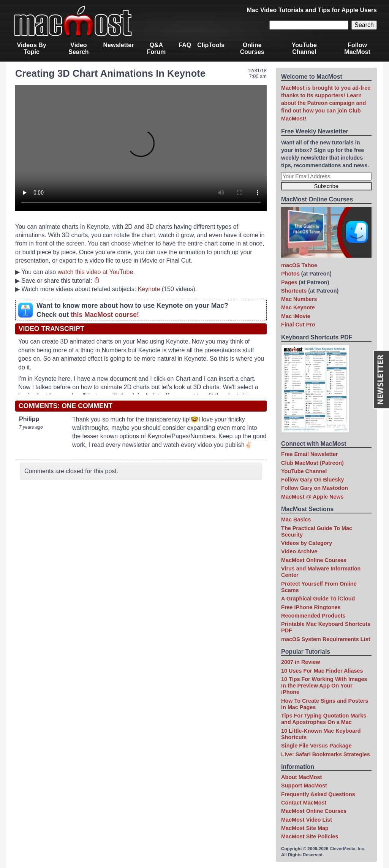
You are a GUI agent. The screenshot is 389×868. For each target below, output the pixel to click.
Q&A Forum (156, 48)
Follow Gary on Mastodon (315, 488)
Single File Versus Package (316, 746)
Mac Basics (296, 520)
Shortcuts (294, 291)
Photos (290, 274)
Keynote (149, 289)
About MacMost (301, 777)
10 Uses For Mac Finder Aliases (322, 671)
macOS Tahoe (299, 265)
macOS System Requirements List (326, 639)
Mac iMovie (296, 316)
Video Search (78, 48)
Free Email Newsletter (310, 454)
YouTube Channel (304, 48)
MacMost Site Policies (310, 836)
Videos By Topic (32, 48)
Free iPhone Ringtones (311, 607)
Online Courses (252, 48)
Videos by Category (307, 543)
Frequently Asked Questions (318, 794)
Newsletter (119, 45)
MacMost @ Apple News (312, 497)
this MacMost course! (105, 315)
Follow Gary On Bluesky (313, 480)
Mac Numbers (299, 299)
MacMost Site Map (305, 828)
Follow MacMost (357, 48)
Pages (289, 282)
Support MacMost (304, 786)
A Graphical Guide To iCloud (318, 599)
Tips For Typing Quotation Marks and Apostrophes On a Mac (324, 719)
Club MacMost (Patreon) (312, 463)
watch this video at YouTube (96, 272)
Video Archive (299, 551)
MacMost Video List (307, 820)
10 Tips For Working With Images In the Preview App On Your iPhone (324, 686)
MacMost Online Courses (314, 560)
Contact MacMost (304, 803)
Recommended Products (313, 616)
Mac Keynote (298, 307)
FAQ (185, 45)
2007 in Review (300, 662)
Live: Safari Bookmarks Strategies (326, 754)
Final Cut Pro (298, 325)
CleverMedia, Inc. (348, 849)
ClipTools (211, 45)
